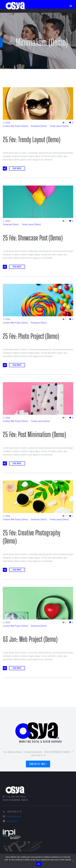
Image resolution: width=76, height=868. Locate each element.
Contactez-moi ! (38, 764)
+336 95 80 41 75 (14, 812)
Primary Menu (71, 6)
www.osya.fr (12, 821)
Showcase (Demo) (39, 126)
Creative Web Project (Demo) (15, 126)
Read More (17, 168)
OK (39, 864)
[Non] (73, 861)
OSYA (8, 123)
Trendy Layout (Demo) (59, 126)
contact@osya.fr (14, 816)
